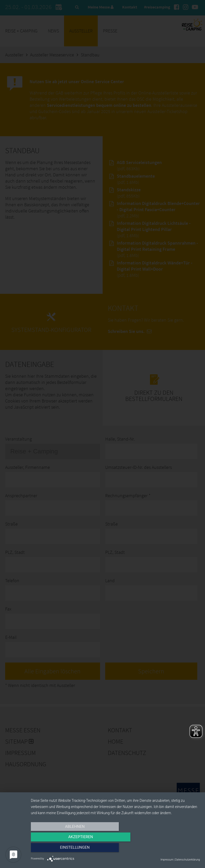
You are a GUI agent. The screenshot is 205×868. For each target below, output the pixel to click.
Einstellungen (175, 849)
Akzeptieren (115, 849)
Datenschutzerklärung (188, 860)
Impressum (167, 860)
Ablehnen (56, 849)
